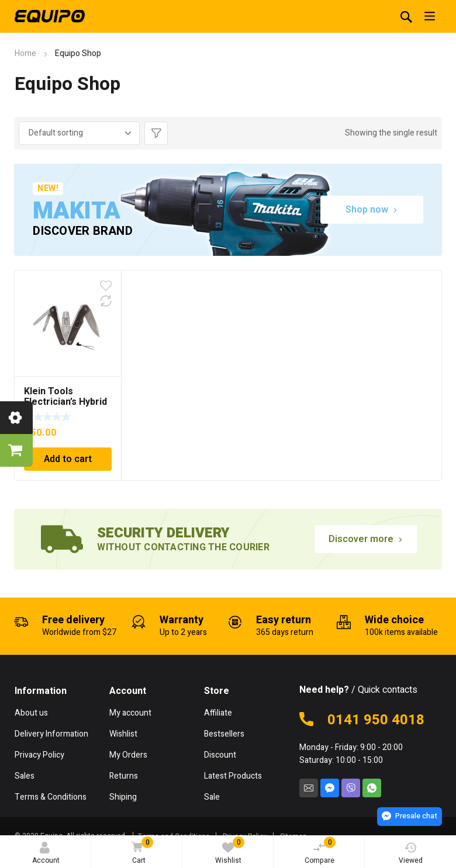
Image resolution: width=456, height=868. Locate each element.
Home (25, 53)
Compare (320, 851)
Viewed (411, 854)
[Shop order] (79, 133)
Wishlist (230, 851)
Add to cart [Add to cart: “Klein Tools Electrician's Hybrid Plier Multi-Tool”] (68, 459)
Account (46, 854)
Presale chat (410, 816)
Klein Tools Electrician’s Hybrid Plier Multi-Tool (65, 402)
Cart (140, 851)
